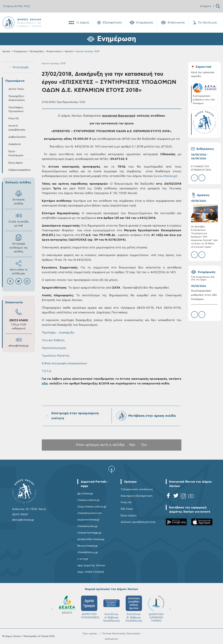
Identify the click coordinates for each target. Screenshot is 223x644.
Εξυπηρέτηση (109, 23)
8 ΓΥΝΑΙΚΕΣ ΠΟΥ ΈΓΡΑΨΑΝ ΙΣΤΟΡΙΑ (201, 168)
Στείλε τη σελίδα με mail (19, 220)
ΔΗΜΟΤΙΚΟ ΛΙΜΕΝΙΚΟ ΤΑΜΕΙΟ (157, 609)
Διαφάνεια (15, 144)
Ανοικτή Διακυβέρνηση (17, 128)
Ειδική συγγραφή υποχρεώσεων (65, 363)
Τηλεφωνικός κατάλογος (137, 489)
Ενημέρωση (141, 23)
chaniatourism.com (90, 513)
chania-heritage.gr (90, 533)
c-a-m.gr (83, 559)
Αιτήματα (205, 6)
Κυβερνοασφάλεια (19, 170)
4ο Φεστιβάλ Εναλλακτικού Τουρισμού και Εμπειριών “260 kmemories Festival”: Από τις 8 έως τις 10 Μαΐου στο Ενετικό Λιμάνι (204, 237)
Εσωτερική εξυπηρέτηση (137, 496)
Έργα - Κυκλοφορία (16, 153)
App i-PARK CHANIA (91, 572)
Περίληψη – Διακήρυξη (58, 333)
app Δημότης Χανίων (91, 565)
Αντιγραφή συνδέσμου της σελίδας (19, 244)
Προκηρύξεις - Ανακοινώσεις (46, 51)
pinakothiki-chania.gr (91, 539)
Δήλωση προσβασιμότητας (138, 522)
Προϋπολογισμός (54, 348)
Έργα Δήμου (16, 163)
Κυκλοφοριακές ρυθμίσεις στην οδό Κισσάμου (204, 295)
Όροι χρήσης (90, 634)
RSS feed (127, 509)
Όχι (144, 445)
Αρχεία (69, 51)
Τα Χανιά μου (205, 23)
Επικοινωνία (173, 23)
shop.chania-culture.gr (92, 507)
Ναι (132, 445)
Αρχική (6, 51)
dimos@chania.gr (19, 346)
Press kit (126, 502)
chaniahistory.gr (88, 552)
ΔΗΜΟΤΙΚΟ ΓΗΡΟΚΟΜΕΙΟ (91, 607)
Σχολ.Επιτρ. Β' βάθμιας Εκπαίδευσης (134, 609)
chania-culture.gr (89, 500)
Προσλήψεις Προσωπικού (16, 109)
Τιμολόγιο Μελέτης (56, 356)
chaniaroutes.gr (88, 526)
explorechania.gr (89, 520)
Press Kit (14, 119)
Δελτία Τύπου (16, 89)
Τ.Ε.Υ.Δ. (47, 371)
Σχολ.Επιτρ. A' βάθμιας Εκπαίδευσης (112, 609)
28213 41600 (19, 320)
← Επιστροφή (19, 67)
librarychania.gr (88, 546)
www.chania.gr (166, 176)
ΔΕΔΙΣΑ (67, 605)
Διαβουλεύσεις (17, 137)
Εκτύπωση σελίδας (19, 198)
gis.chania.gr (85, 494)
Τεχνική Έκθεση (53, 340)
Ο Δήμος (79, 23)
